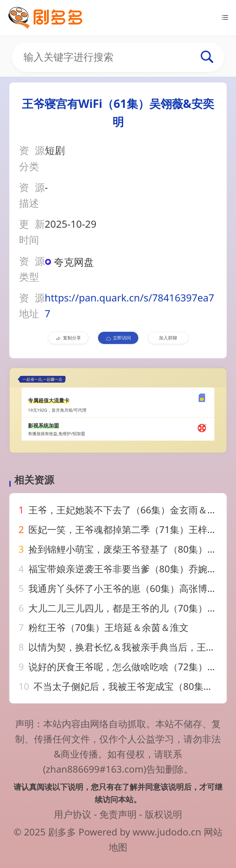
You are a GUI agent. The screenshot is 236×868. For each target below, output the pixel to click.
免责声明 (118, 814)
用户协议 (73, 814)
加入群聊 (168, 338)
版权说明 (163, 814)
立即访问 (118, 338)
